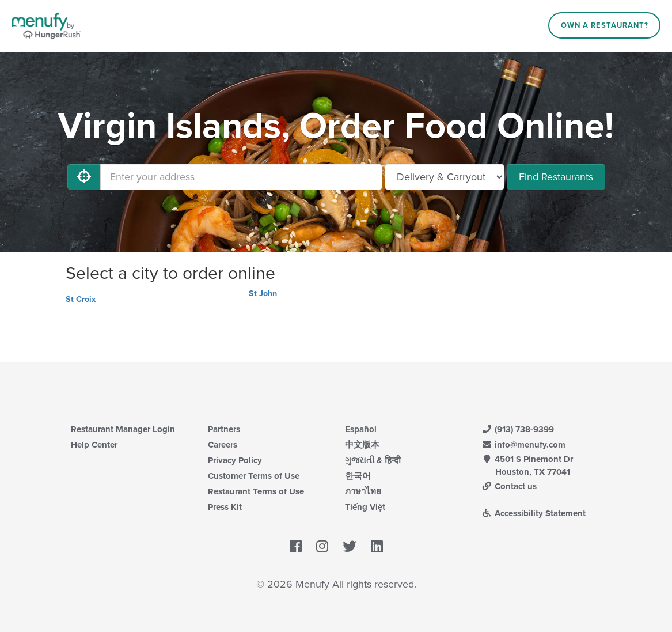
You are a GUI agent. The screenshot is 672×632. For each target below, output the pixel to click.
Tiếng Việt (365, 507)
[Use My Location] (84, 177)
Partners (224, 429)
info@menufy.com (524, 445)
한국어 (358, 476)
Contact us (510, 486)
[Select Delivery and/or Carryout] (445, 177)
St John (263, 294)
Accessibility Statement (534, 513)
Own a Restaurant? (605, 25)
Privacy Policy (235, 460)
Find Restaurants (556, 177)
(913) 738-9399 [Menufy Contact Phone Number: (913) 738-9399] (518, 429)
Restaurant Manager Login (123, 429)
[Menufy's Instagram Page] (322, 547)
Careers (223, 445)
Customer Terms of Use (254, 476)
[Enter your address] (241, 177)
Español (361, 429)
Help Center (94, 445)
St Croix (81, 299)
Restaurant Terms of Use (256, 491)
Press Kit (225, 507)
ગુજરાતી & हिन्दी (373, 460)
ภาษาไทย (363, 491)
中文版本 (362, 445)
